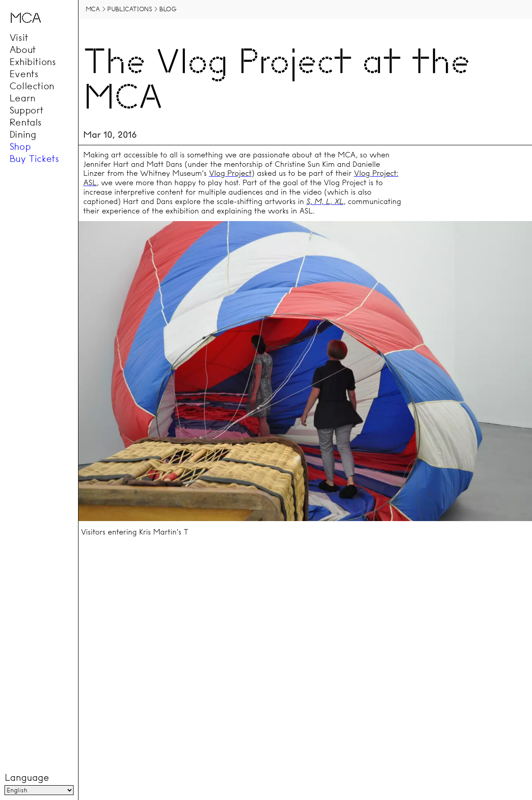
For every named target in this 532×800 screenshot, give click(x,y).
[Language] (39, 791)
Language (26, 778)
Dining (23, 134)
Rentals (26, 122)
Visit (19, 37)
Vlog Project (230, 173)
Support (26, 110)
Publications (129, 9)
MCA (93, 9)
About (23, 49)
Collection (32, 86)
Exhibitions (33, 61)
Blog (168, 9)
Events (24, 74)
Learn (22, 98)
